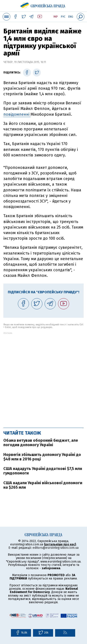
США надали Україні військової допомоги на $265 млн (43, 485)
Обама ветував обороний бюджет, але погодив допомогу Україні (41, 443)
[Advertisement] (43, 378)
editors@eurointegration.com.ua (56, 548)
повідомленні (17, 114)
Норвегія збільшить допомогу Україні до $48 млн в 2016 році (42, 457)
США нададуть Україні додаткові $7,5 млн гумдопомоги (43, 471)
